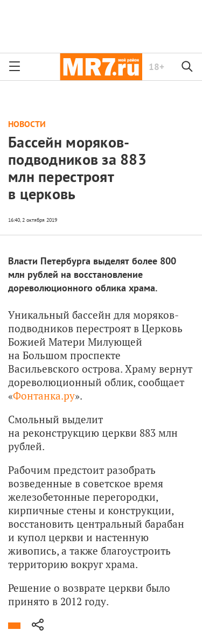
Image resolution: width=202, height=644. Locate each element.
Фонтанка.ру (44, 395)
